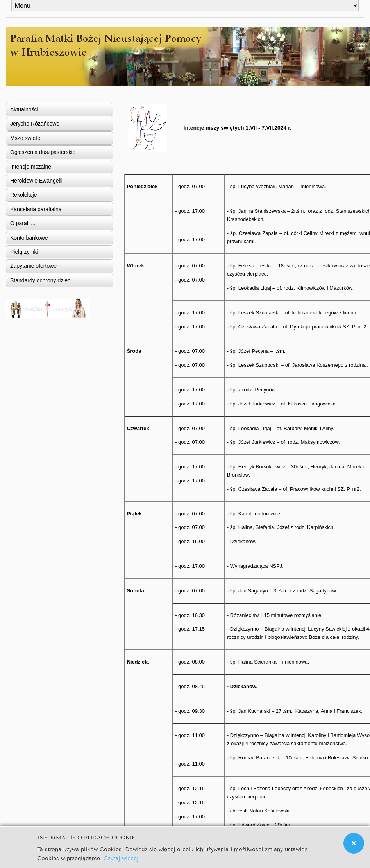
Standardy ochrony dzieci (41, 280)
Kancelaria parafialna (36, 209)
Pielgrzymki (24, 252)
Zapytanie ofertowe (33, 266)
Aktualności (24, 109)
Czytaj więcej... (123, 858)
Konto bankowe (29, 238)
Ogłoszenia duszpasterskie (43, 152)
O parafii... (23, 223)
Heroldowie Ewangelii (36, 181)
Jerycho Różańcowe (35, 124)
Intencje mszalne (31, 167)
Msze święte (25, 138)
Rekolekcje (23, 195)
